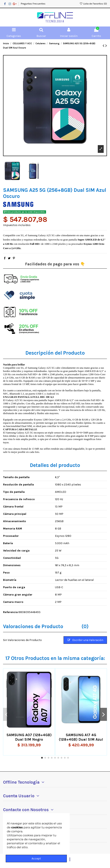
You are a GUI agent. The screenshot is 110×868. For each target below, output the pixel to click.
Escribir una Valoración (85, 640)
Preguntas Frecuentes (33, 4)
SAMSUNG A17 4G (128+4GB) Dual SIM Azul (81, 737)
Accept (36, 859)
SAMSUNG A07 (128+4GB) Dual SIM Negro (29, 737)
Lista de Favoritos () (93, 4)
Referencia (10, 612)
